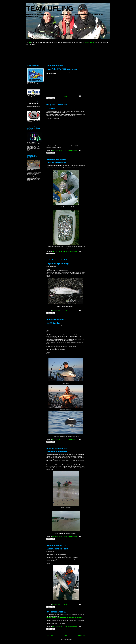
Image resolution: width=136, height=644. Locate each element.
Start (66, 635)
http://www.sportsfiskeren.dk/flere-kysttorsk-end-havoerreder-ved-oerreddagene (65, 618)
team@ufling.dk (89, 42)
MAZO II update (53, 323)
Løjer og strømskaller (56, 163)
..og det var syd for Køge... (58, 264)
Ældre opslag (81, 635)
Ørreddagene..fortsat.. (56, 612)
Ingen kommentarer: (73, 96)
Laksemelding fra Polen (57, 549)
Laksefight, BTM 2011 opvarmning (62, 69)
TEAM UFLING (50, 8)
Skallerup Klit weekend (57, 452)
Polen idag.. (52, 108)
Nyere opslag (50, 635)
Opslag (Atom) (69, 640)
